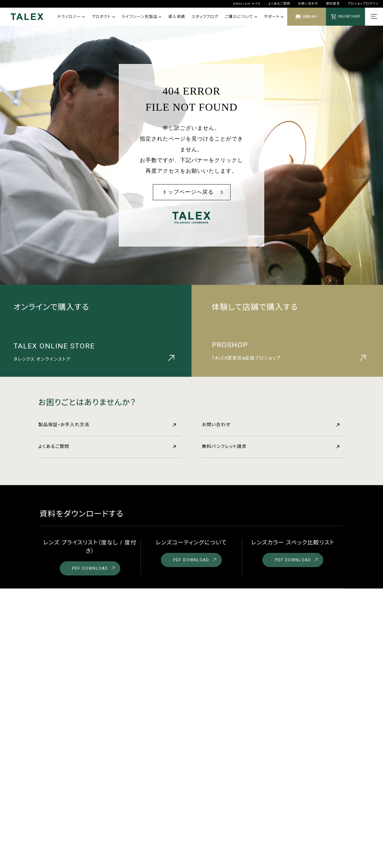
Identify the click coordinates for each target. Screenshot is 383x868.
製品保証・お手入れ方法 (107, 425)
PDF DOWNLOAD (93, 568)
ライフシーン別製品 (142, 17)
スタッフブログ (205, 17)
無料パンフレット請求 (271, 446)
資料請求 (333, 4)
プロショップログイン (363, 4)
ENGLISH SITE (247, 4)
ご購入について (241, 17)
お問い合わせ (308, 4)
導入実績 (177, 17)
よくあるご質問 (279, 4)
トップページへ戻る (188, 192)
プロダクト (103, 17)
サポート (274, 17)
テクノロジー (71, 17)
